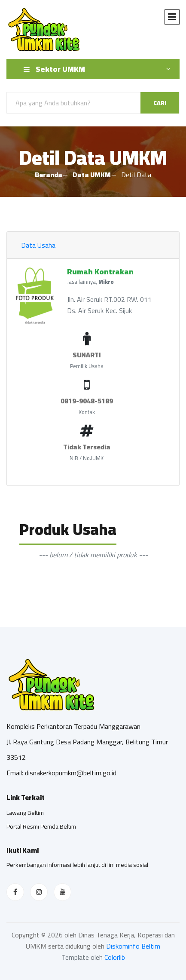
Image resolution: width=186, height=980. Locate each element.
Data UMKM (92, 175)
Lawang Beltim (25, 813)
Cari (160, 103)
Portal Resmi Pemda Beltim (41, 826)
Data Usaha (38, 245)
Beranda (49, 175)
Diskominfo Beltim (133, 946)
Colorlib (115, 957)
